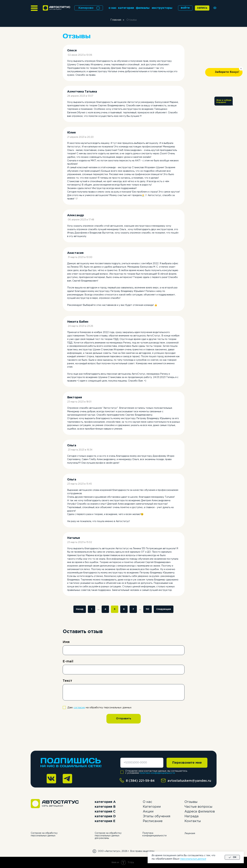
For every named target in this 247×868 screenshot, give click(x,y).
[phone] (142, 763)
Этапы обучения (157, 816)
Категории (152, 807)
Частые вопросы (198, 807)
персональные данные (193, 859)
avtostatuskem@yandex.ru (189, 781)
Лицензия (190, 833)
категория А (105, 802)
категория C (105, 812)
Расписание (153, 821)
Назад (80, 609)
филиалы (143, 8)
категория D (105, 816)
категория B (105, 807)
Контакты (193, 821)
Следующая (164, 609)
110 (148, 609)
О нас (147, 802)
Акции (148, 812)
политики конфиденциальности (157, 773)
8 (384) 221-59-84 (140, 781)
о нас (113, 8)
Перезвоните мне (187, 763)
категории (126, 8)
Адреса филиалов (200, 812)
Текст (67, 681)
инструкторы (162, 8)
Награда (192, 816)
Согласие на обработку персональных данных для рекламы (108, 836)
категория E (105, 821)
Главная (116, 20)
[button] (224, 72)
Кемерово (86, 8)
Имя (66, 642)
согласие (79, 708)
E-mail (68, 661)
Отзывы (191, 802)
